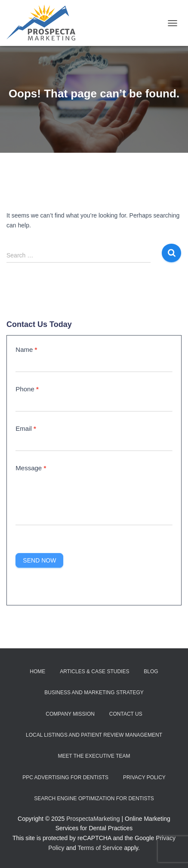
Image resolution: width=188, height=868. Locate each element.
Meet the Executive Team (94, 756)
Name (26, 349)
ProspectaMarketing (93, 819)
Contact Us (126, 714)
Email (26, 428)
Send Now (39, 560)
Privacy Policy (144, 777)
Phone (27, 389)
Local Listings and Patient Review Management (94, 735)
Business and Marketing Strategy (94, 693)
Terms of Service (100, 848)
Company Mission (70, 714)
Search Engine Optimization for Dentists (94, 798)
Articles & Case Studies (94, 671)
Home (37, 671)
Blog (151, 671)
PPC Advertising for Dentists (65, 777)
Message (31, 468)
